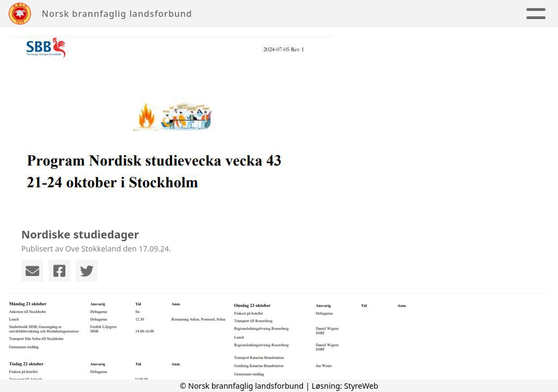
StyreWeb (361, 386)
